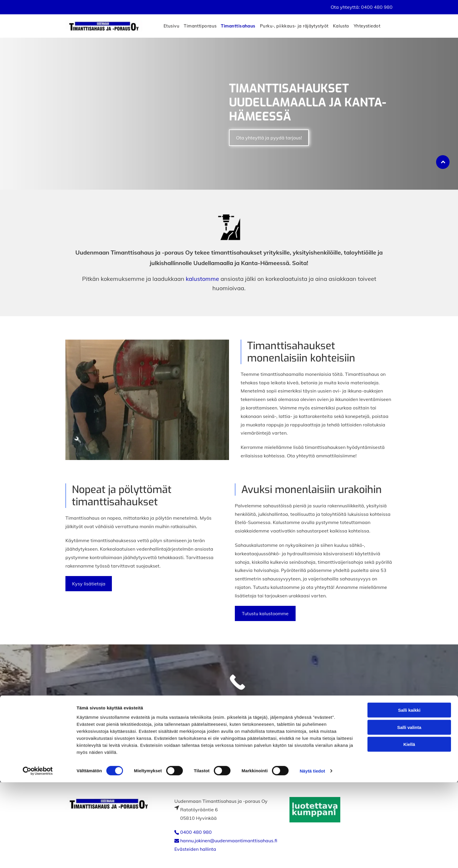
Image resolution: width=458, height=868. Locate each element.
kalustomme (202, 279)
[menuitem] (174, 26)
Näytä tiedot (312, 856)
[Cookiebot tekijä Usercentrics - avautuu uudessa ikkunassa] (38, 857)
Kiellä (409, 830)
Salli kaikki (409, 796)
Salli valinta (409, 813)
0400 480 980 (377, 7)
